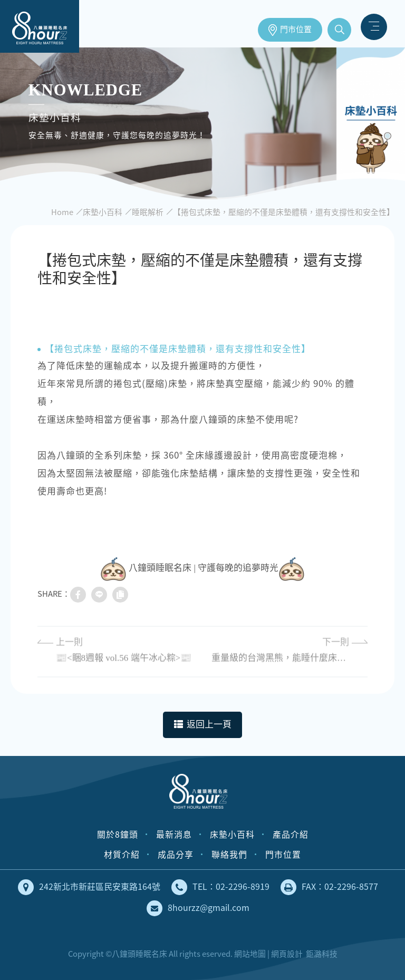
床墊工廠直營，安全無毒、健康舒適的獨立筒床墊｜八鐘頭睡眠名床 (40, 26)
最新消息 (174, 834)
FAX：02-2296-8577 (329, 887)
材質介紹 (122, 854)
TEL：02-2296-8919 (220, 887)
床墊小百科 (103, 212)
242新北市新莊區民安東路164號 (89, 887)
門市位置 (296, 30)
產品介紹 (291, 834)
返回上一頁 (203, 725)
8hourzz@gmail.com (198, 908)
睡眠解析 (148, 212)
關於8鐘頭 (118, 834)
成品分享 (176, 854)
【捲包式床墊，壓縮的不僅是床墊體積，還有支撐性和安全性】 (284, 212)
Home (62, 212)
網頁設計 (287, 954)
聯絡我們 (229, 854)
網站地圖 (250, 954)
